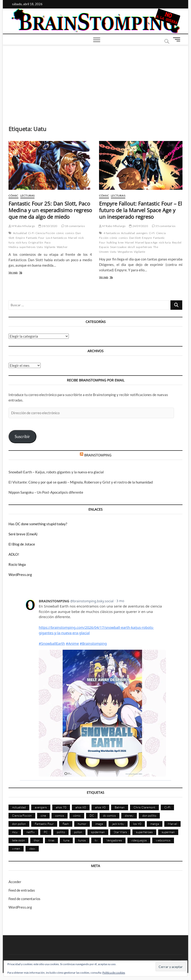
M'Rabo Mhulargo (22, 226)
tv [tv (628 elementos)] (96, 840)
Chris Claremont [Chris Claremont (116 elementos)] (144, 807)
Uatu (40, 247)
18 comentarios (73, 226)
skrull (131, 247)
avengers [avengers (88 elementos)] (41, 807)
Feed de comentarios (24, 899)
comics (70, 233)
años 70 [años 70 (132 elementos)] (61, 807)
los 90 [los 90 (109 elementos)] (137, 824)
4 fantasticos (112, 233)
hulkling (112, 242)
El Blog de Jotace (22, 544)
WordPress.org (20, 575)
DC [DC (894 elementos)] (92, 815)
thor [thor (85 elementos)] (37, 840)
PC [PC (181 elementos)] (46, 832)
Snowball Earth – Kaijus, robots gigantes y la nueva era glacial (56, 472)
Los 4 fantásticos (56, 238)
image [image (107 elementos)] (99, 824)
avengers (142, 233)
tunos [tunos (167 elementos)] (82, 840)
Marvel (73, 238)
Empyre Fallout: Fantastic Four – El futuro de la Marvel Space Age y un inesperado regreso (141, 210)
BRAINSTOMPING (98, 455)
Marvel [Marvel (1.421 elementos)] (172, 824)
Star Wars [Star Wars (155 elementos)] (120, 832)
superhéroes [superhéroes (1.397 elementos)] (144, 832)
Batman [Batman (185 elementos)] (120, 807)
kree (121, 242)
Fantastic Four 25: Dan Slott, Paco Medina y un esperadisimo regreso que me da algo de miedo (50, 210)
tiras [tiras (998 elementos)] (51, 840)
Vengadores (125, 252)
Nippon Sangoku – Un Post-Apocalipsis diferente (46, 492)
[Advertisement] (95, 80)
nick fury (22, 242)
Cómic (13, 196)
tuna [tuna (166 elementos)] (66, 840)
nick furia (165, 242)
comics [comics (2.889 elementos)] (60, 815)
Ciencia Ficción (45, 233)
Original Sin (36, 242)
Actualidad (20, 233)
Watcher (62, 247)
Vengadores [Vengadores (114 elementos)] (114, 840)
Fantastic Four (35, 238)
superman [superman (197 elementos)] (168, 832)
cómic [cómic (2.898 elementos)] (77, 815)
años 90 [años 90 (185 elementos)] (100, 807)
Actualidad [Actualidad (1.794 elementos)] (19, 807)
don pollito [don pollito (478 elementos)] (149, 815)
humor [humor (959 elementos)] (82, 824)
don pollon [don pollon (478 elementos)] (19, 824)
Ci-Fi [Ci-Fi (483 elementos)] (167, 807)
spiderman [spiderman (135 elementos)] (98, 832)
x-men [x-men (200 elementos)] (16, 848)
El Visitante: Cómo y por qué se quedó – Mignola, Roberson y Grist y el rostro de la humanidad (81, 482)
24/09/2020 (138, 226)
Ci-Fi (31, 233)
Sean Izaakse (118, 247)
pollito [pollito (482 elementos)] (61, 832)
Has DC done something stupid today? (38, 524)
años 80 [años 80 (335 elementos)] (81, 807)
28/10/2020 (48, 226)
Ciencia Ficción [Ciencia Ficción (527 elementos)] (22, 815)
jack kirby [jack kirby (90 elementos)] (118, 824)
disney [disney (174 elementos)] (129, 815)
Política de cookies (114, 973)
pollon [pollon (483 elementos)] (78, 832)
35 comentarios (164, 226)
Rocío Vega (17, 564)
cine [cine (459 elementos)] (43, 815)
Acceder (15, 882)
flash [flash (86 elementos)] (66, 824)
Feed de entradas (22, 890)
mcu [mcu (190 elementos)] (15, 832)
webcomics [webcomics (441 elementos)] (163, 840)
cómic (60, 233)
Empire (20, 238)
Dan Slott (135, 238)
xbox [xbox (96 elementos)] (32, 848)
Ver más (21, 273)
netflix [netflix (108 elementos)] (31, 832)
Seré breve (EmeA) (23, 534)
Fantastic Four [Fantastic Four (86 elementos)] (44, 824)
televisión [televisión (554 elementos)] (18, 840)
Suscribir (22, 436)
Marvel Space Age (146, 242)
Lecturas (28, 196)
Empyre (147, 238)
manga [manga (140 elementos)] (155, 824)
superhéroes (27, 247)
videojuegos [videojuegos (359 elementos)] (139, 840)
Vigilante (50, 247)
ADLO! (14, 554)
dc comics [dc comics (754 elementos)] (109, 815)
